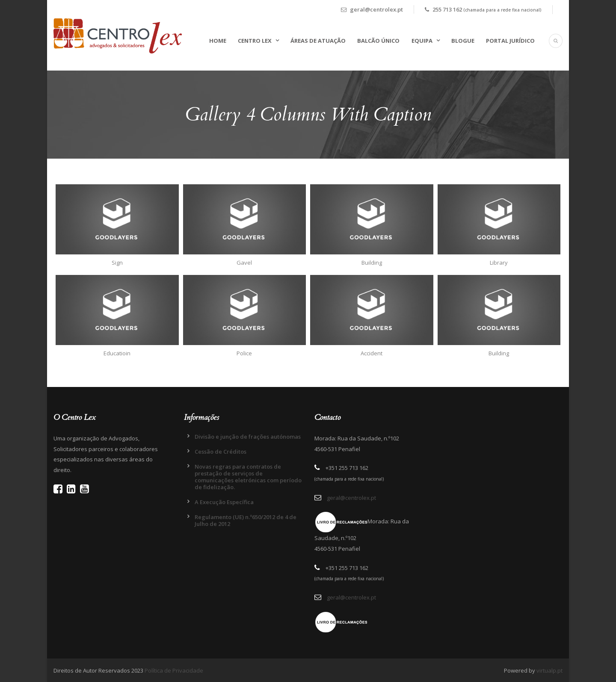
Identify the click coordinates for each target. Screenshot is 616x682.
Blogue (463, 41)
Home (218, 41)
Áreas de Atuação (318, 41)
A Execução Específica (224, 502)
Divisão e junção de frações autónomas (248, 437)
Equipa (422, 41)
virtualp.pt (549, 670)
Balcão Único (378, 41)
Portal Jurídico (510, 41)
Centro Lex (255, 41)
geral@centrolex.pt (351, 498)
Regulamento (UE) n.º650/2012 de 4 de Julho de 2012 (246, 520)
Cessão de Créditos (221, 452)
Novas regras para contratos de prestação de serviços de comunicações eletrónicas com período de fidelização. (248, 477)
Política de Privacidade (174, 670)
